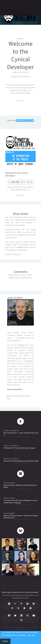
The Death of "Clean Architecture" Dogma (19, 448)
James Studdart (23, 72)
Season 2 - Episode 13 (11, 446)
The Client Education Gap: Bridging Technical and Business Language (21, 501)
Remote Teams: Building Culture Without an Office (20, 486)
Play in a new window (26, 187)
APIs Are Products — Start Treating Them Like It (21, 434)
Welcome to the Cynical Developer (20, 55)
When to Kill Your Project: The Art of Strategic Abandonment (21, 517)
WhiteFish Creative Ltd (20, 627)
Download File (12, 187)
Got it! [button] (5, 641)
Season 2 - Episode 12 (11, 459)
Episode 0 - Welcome (13, 254)
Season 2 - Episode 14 (11, 430)
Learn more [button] (31, 635)
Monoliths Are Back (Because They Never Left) (21, 461)
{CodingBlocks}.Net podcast (25, 247)
